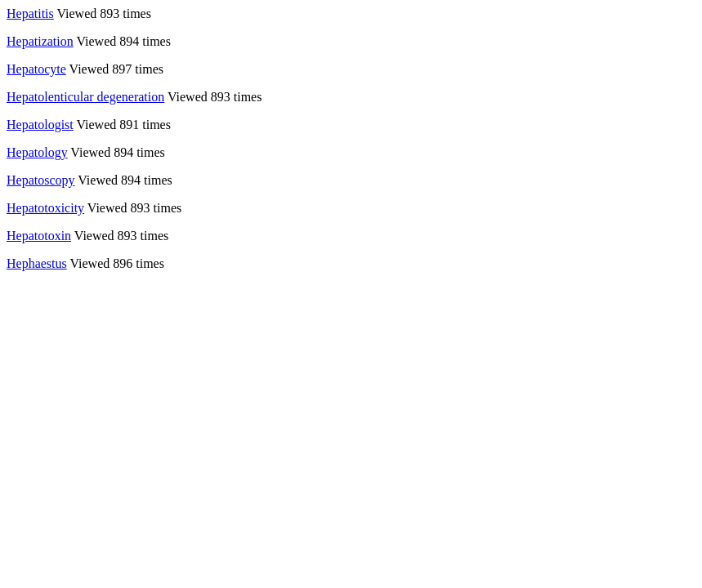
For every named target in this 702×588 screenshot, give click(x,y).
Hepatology (37, 152)
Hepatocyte (36, 69)
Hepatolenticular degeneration (85, 97)
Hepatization (40, 41)
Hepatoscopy (41, 180)
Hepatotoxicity (45, 208)
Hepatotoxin (39, 236)
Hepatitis (30, 13)
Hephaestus (37, 263)
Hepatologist (40, 125)
